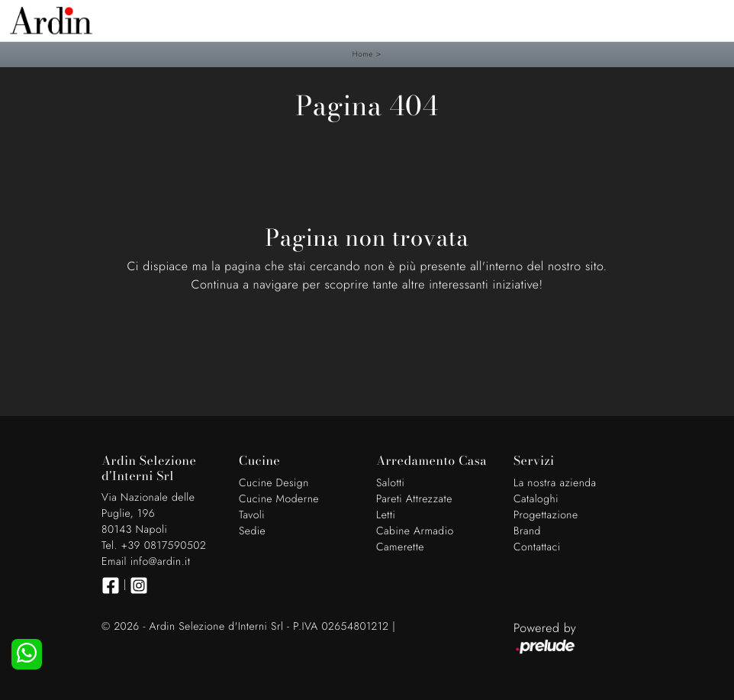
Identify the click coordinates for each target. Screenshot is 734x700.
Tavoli (252, 515)
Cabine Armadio (415, 531)
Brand (527, 531)
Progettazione (546, 515)
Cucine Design (274, 483)
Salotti (390, 483)
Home (363, 54)
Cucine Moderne (279, 499)
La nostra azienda (555, 483)
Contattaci (537, 547)
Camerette (400, 547)
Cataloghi (536, 499)
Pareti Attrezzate (414, 499)
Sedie (252, 531)
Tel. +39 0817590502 (154, 546)
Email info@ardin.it (146, 562)
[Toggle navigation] (711, 19)
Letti (386, 515)
